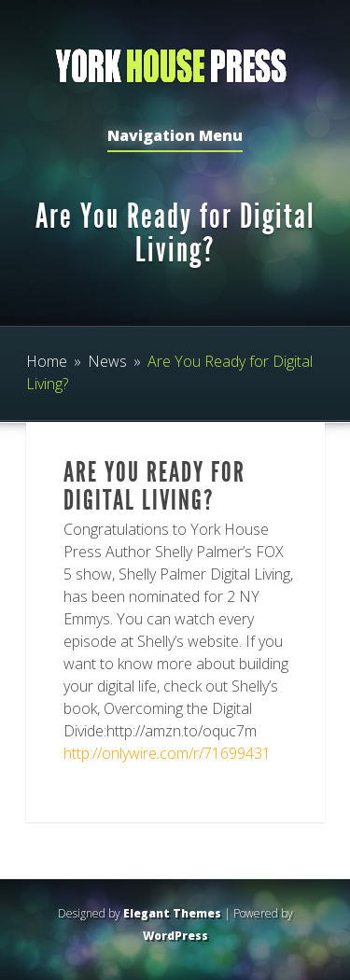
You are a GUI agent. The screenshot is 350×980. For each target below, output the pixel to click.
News (107, 361)
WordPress (175, 936)
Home (47, 361)
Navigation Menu (175, 137)
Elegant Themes (172, 913)
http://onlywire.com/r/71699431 (167, 753)
